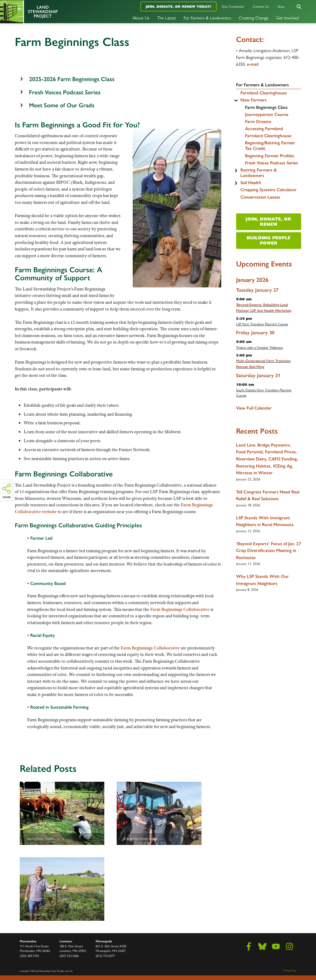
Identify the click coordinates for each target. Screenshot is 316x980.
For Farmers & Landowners (207, 18)
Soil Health (251, 183)
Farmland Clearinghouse (264, 93)
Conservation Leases (260, 197)
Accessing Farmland (264, 129)
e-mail (253, 64)
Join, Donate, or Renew (268, 222)
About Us (141, 18)
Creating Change (254, 18)
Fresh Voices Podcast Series (271, 163)
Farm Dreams (258, 121)
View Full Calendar (254, 408)
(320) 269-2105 (29, 955)
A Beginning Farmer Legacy (159, 813)
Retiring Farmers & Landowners (259, 173)
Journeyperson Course (267, 114)
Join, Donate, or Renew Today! (179, 6)
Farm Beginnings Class (266, 107)
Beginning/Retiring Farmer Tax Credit (270, 146)
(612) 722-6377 (105, 955)
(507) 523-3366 (69, 955)
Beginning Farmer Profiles (270, 156)
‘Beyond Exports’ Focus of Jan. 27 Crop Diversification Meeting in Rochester (269, 551)
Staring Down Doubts (62, 813)
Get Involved (287, 18)
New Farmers (254, 100)
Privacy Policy (290, 970)
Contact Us (261, 6)
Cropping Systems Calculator (268, 190)
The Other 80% (62, 889)
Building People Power (268, 240)
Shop (281, 6)
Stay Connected (233, 6)
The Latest (166, 18)
